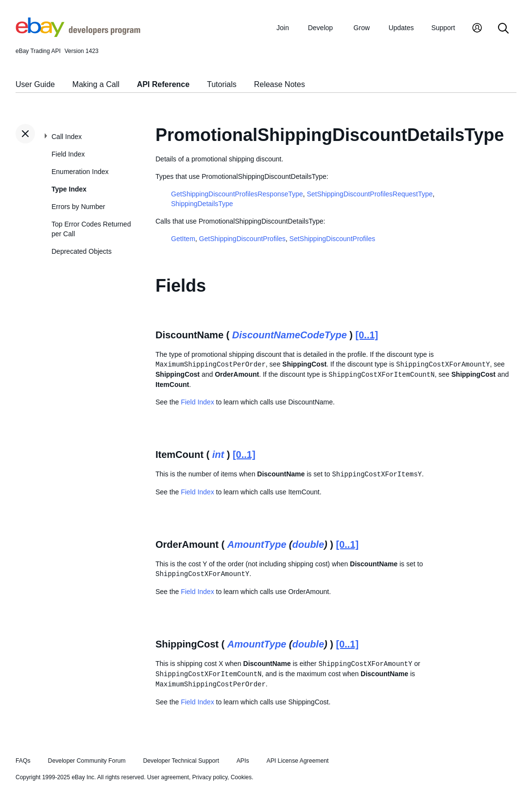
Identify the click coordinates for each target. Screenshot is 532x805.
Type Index (69, 189)
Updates (401, 28)
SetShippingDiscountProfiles (333, 239)
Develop (320, 28)
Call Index (67, 137)
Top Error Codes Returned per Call (91, 229)
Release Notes (280, 84)
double (308, 544)
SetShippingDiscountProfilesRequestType (369, 194)
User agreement (168, 777)
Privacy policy (210, 777)
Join (283, 28)
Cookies (241, 777)
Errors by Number (78, 207)
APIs (243, 761)
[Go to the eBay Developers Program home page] (78, 35)
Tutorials (222, 84)
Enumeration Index (80, 172)
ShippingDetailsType (202, 204)
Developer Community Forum (87, 761)
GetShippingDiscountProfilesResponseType (237, 194)
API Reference (163, 84)
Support (443, 28)
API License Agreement (297, 761)
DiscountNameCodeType (290, 335)
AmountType (257, 544)
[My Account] (477, 29)
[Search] (503, 29)
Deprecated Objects (82, 251)
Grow (362, 28)
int (218, 455)
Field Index (68, 154)
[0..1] (367, 335)
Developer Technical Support (181, 761)
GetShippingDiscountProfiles (242, 239)
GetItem (183, 239)
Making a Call (96, 84)
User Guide (35, 84)
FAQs (23, 761)
